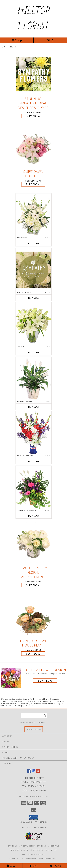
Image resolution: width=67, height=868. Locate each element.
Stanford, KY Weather (20, 850)
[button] (33, 818)
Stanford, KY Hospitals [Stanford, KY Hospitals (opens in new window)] (48, 846)
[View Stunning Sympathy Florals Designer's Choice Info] (34, 74)
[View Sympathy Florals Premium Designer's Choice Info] (34, 270)
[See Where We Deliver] (34, 729)
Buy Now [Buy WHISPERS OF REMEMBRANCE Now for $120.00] (34, 516)
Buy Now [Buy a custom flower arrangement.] (45, 680)
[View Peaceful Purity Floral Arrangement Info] (34, 543)
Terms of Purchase (34, 858)
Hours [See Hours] (56, 866)
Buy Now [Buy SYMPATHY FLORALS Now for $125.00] (34, 298)
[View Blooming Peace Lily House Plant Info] (34, 378)
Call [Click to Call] (11, 866)
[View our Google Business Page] (34, 772)
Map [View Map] (34, 866)
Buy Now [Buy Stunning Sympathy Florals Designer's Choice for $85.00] (33, 116)
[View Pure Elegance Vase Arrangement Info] (34, 215)
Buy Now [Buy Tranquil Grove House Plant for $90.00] (33, 654)
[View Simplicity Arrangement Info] (34, 324)
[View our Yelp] (38, 772)
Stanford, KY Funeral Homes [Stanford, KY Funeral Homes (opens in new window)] (21, 846)
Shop (17, 40)
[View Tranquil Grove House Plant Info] (34, 616)
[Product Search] (34, 715)
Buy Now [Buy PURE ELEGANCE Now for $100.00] (34, 243)
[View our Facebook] (29, 772)
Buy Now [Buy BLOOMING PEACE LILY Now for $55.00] (34, 407)
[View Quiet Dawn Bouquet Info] (34, 147)
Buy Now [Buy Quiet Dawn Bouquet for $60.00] (33, 184)
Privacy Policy (16, 858)
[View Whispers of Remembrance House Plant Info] (34, 487)
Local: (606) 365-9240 (34, 790)
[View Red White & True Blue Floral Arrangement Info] (34, 433)
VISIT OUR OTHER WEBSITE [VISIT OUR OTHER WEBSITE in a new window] (33, 827)
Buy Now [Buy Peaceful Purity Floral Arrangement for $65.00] (33, 585)
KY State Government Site (45, 850)
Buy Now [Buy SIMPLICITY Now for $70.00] (34, 352)
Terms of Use (51, 858)
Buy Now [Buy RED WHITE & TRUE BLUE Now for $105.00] (34, 461)
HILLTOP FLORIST (33, 19)
